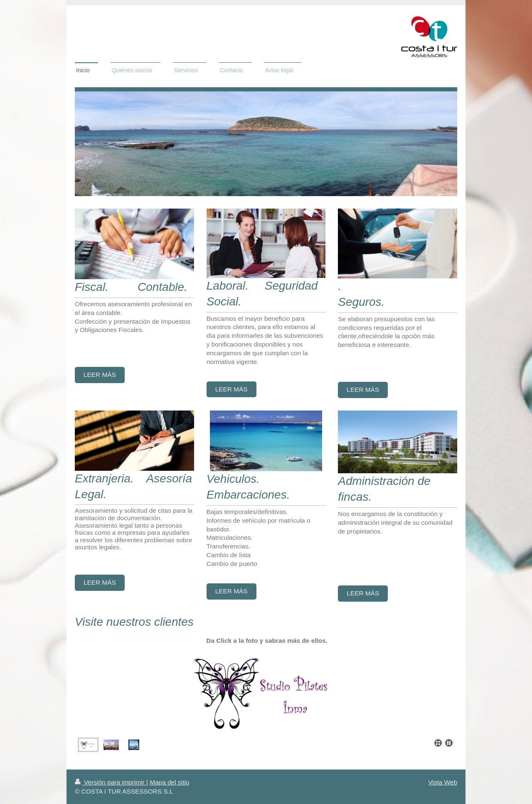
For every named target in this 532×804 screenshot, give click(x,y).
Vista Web (443, 782)
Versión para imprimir (111, 782)
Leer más (100, 375)
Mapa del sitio (169, 782)
